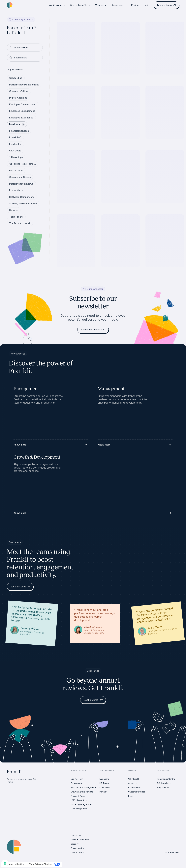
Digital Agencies (18, 98)
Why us (101, 5)
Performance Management (24, 85)
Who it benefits (80, 5)
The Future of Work (20, 223)
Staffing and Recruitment (23, 203)
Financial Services (19, 131)
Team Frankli (16, 217)
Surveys (14, 210)
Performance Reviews (21, 184)
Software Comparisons (22, 197)
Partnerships (16, 170)
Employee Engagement (22, 111)
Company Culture (19, 91)
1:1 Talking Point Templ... (23, 164)
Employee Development (23, 104)
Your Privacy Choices (41, 864)
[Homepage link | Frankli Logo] (10, 5)
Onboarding (16, 78)
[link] (135, 5)
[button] (51, 445)
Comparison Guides (20, 177)
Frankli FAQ (15, 137)
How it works (57, 5)
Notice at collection (14, 864)
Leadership (15, 144)
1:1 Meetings (16, 157)
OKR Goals (15, 151)
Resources (119, 5)
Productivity (16, 190)
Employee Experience (21, 118)
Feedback (17, 124)
